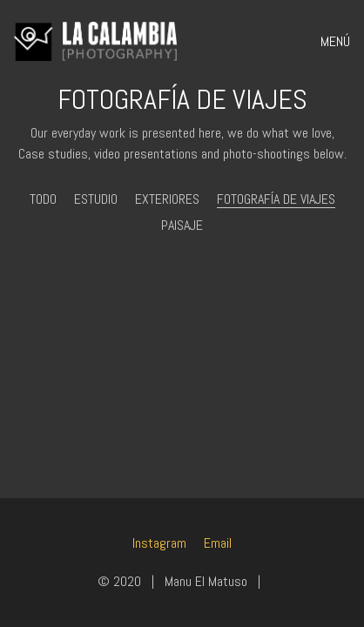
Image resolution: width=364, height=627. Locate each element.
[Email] (218, 543)
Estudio (96, 199)
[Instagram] (159, 543)
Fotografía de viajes (276, 199)
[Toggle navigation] (330, 42)
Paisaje (182, 225)
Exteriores (167, 199)
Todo (43, 199)
